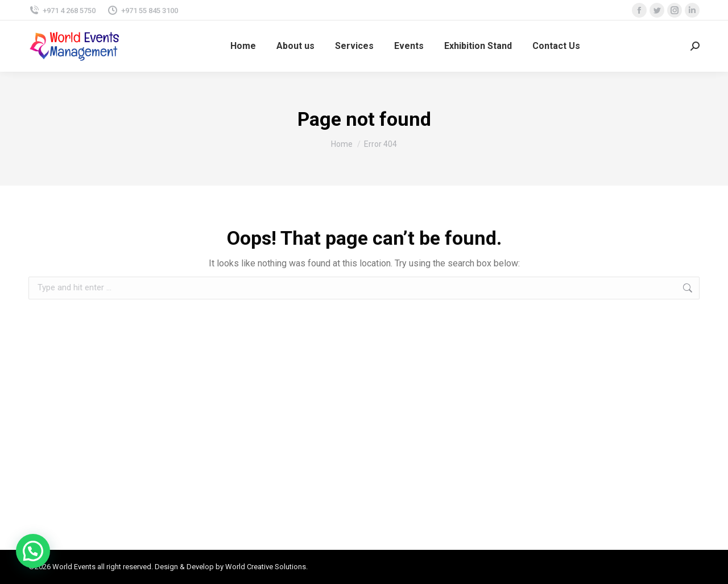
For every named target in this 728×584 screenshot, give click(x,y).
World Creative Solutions (266, 567)
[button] (33, 551)
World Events (74, 567)
